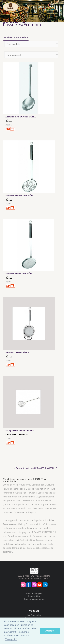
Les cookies (34, 596)
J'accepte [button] (50, 631)
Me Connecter (34, 615)
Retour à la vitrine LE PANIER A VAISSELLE (36, 468)
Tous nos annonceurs (34, 599)
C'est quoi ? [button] (11, 639)
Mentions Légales (34, 593)
